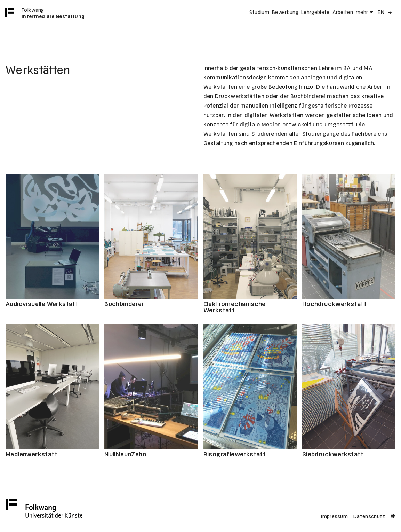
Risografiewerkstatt (235, 455)
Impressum (334, 517)
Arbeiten (343, 13)
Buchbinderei (124, 304)
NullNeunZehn (125, 455)
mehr (365, 13)
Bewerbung (285, 13)
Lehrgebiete (315, 13)
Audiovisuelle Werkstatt (42, 304)
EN (381, 13)
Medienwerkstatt (31, 455)
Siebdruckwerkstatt (333, 455)
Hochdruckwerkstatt (334, 304)
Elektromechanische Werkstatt (235, 308)
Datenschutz (369, 517)
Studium (259, 13)
